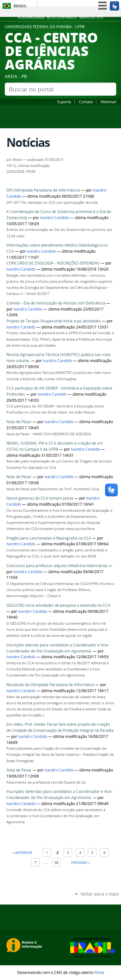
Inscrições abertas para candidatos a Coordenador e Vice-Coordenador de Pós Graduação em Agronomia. (58, 648)
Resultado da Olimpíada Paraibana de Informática (50, 685)
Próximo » (81, 862)
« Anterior (22, 853)
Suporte (64, 102)
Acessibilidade (31, 17)
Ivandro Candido (54, 218)
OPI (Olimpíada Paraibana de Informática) (43, 190)
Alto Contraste (62, 17)
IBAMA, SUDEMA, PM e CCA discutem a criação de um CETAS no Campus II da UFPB (55, 446)
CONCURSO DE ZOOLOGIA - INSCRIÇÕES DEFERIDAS (53, 263)
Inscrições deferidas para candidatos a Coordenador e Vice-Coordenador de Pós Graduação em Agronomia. (59, 794)
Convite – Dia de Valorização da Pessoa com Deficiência (56, 303)
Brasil (20, 6)
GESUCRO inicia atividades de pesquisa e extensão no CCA (58, 605)
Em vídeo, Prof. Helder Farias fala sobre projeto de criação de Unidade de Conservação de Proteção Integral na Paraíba (60, 727)
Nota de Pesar (19, 422)
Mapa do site (91, 17)
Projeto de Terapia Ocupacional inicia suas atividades (54, 321)
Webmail (108, 102)
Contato (86, 102)
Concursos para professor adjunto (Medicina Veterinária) (57, 566)
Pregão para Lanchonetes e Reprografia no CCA (49, 538)
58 (57, 862)
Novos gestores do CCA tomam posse (40, 498)
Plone (99, 972)
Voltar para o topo (100, 894)
